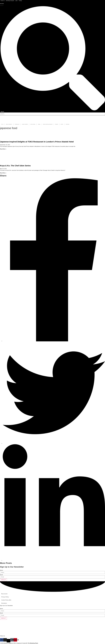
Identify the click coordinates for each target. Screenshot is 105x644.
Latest (16, 1)
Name (1, 570)
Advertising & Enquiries (10, 1)
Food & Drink (33, 124)
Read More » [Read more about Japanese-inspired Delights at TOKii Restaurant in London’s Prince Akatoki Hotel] (3, 149)
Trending (20, 1)
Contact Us (3, 1)
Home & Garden (25, 124)
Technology (17, 124)
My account (4, 594)
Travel (39, 124)
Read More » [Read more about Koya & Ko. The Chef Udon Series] (3, 173)
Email (1, 575)
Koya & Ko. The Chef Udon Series (15, 166)
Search (2, 5)
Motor (62, 124)
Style (2, 124)
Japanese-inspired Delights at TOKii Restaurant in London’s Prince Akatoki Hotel (37, 142)
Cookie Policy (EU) (6, 600)
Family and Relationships (48, 124)
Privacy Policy (5, 597)
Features (67, 124)
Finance (57, 124)
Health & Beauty (9, 124)
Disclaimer (4, 603)
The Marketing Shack (33, 643)
